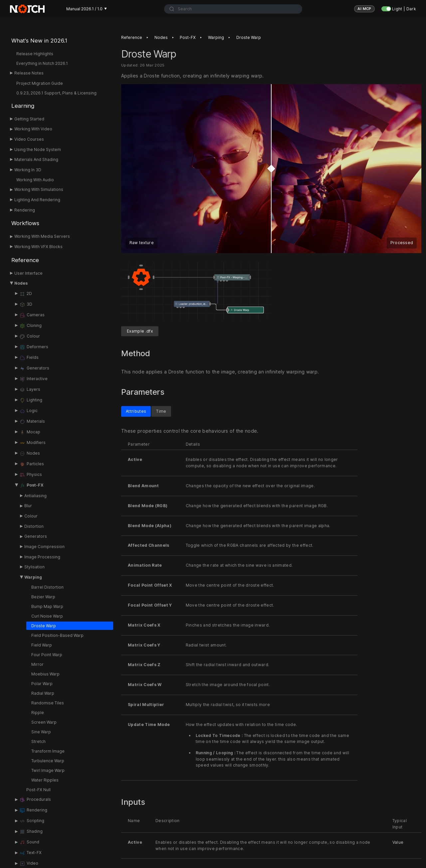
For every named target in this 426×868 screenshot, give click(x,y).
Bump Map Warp (47, 606)
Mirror (37, 664)
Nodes (21, 283)
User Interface (28, 273)
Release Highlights (35, 54)
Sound (29, 842)
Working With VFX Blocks (38, 247)
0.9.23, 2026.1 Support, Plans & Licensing (56, 93)
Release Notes (29, 73)
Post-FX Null (38, 790)
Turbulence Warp (48, 761)
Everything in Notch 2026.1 (42, 63)
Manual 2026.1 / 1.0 (87, 9)
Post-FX (31, 486)
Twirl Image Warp (48, 770)
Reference (25, 260)
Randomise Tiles (48, 703)
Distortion (34, 526)
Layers (30, 390)
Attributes (136, 411)
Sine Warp (41, 732)
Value (398, 842)
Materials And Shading (36, 159)
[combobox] (233, 9)
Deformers (34, 347)
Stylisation (34, 567)
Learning (23, 106)
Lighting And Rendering (37, 200)
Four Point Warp (47, 655)
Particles (32, 464)
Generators (34, 368)
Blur (28, 506)
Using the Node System (38, 149)
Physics (31, 475)
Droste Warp (44, 626)
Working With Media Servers (42, 236)
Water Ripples (45, 780)
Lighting (31, 400)
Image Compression (44, 547)
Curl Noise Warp (47, 616)
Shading (31, 832)
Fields (29, 358)
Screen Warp (44, 722)
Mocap (30, 432)
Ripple (38, 713)
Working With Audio (35, 180)
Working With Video (33, 129)
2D (26, 294)
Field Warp (42, 645)
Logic (28, 411)
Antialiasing (35, 496)
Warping (33, 577)
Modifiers (32, 443)
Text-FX (30, 853)
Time (161, 411)
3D (26, 305)
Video (29, 864)
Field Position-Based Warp (57, 635)
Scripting (32, 821)
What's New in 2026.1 (39, 41)
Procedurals (35, 800)
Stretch (38, 741)
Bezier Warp (43, 597)
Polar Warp (42, 684)
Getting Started (29, 119)
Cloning (30, 326)
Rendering (25, 210)
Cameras (32, 315)
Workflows (25, 223)
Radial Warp (43, 693)
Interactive (33, 379)
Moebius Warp (45, 674)
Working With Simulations (39, 189)
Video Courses (29, 139)
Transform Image (48, 751)
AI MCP (364, 9)
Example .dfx (140, 331)
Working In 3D (28, 170)
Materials (32, 422)
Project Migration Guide (40, 83)
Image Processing (42, 557)
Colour (30, 337)
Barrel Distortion (47, 587)
